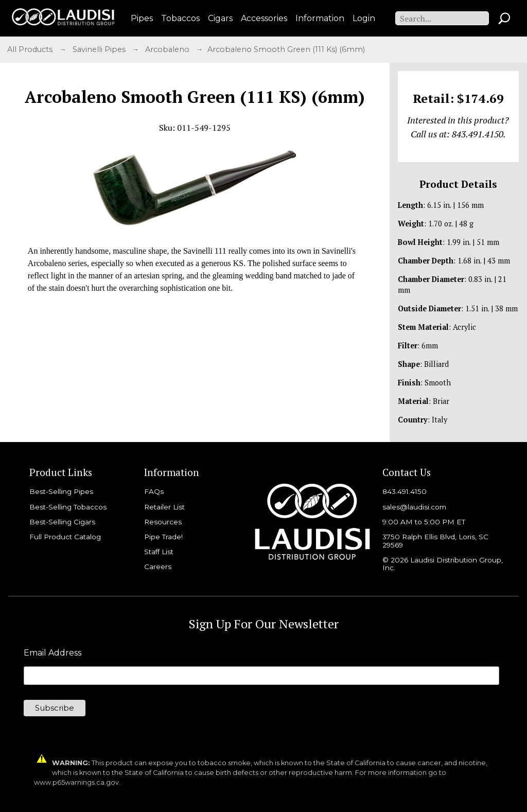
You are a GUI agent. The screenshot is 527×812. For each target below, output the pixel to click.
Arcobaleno (168, 49)
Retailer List (164, 507)
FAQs (154, 491)
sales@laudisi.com (414, 507)
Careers (158, 567)
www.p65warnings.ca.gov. (77, 782)
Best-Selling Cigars (62, 522)
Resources (163, 522)
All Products (31, 49)
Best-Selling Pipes (61, 491)
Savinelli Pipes (100, 49)
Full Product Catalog (65, 537)
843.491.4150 (405, 491)
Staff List (159, 552)
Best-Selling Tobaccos (68, 507)
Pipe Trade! (163, 537)
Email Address (52, 653)
